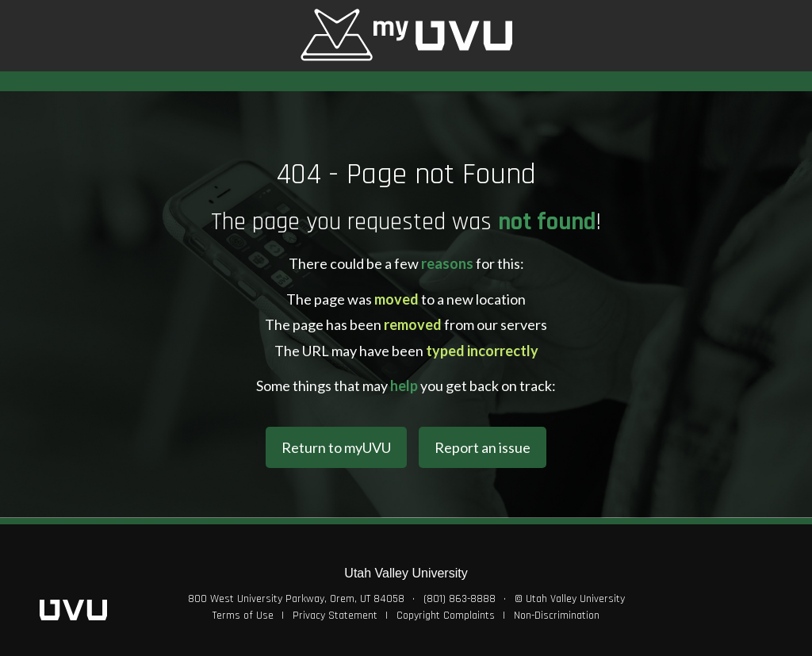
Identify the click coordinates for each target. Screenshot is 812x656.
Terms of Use (243, 616)
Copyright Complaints (446, 616)
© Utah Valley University (570, 599)
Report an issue (483, 447)
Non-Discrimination (557, 616)
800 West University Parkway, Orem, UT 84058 (296, 599)
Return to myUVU (336, 447)
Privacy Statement (335, 616)
